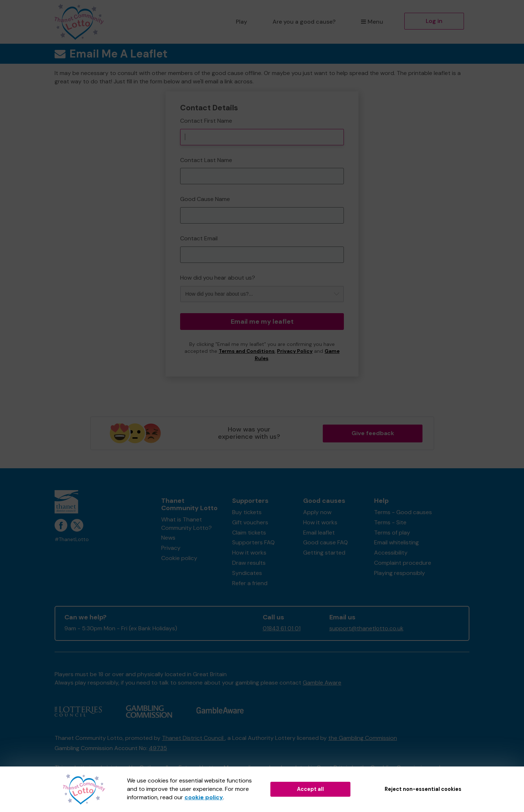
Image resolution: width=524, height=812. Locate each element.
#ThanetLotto (72, 539)
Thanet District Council (193, 738)
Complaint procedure (403, 563)
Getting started (324, 553)
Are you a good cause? (304, 22)
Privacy (171, 548)
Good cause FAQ (325, 542)
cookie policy (204, 797)
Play (241, 22)
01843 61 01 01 (282, 628)
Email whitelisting (396, 542)
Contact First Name (206, 121)
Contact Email (199, 238)
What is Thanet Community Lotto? (186, 524)
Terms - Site (390, 522)
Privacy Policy (295, 351)
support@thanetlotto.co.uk (366, 628)
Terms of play (392, 533)
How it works (249, 553)
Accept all (310, 789)
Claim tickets (249, 533)
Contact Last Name (206, 160)
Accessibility (391, 553)
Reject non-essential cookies (423, 789)
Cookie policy (179, 558)
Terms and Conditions (247, 351)
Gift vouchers (250, 522)
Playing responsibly (400, 573)
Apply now (317, 512)
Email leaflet (319, 533)
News (168, 538)
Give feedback (373, 433)
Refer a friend (250, 583)
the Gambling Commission (363, 738)
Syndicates (247, 573)
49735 (158, 748)
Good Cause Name (205, 199)
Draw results (249, 563)
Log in (434, 21)
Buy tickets (247, 512)
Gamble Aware (322, 683)
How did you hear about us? (218, 278)
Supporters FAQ (253, 542)
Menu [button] (372, 22)
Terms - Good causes (403, 512)
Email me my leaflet (262, 322)
